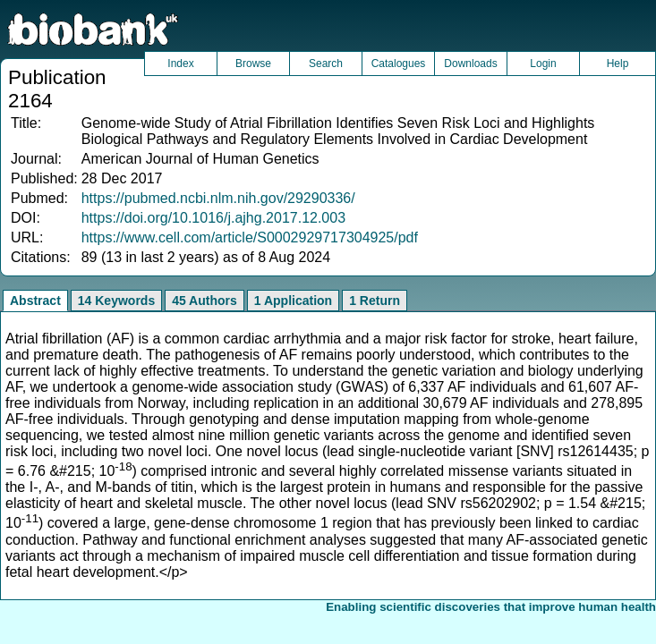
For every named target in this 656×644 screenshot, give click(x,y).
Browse (253, 64)
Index (180, 64)
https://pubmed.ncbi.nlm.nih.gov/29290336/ (218, 198)
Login (543, 64)
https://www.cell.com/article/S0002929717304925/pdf (250, 237)
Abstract (35, 301)
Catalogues (399, 64)
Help (618, 64)
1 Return (375, 301)
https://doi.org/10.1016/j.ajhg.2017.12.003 (213, 218)
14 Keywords (116, 301)
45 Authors (204, 301)
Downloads (470, 64)
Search (326, 64)
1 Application (293, 301)
